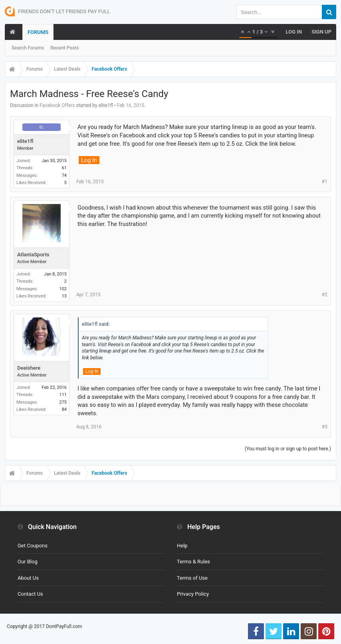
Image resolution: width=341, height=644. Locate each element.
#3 (325, 427)
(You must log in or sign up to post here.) (288, 449)
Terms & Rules (193, 562)
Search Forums (28, 48)
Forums (38, 32)
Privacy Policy (193, 594)
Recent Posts (64, 48)
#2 (325, 295)
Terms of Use (192, 578)
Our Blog (28, 562)
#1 (325, 182)
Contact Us (30, 594)
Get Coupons (33, 546)
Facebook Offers (57, 105)
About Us (28, 578)
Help (182, 546)
